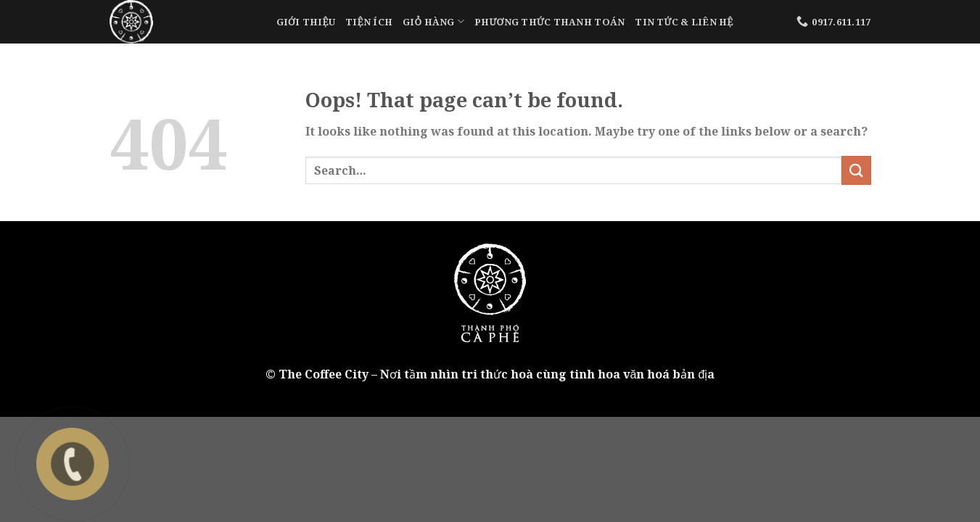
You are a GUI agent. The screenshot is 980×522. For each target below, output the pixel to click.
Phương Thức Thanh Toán (549, 22)
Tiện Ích (369, 22)
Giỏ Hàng (433, 21)
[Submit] (856, 170)
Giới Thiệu (306, 22)
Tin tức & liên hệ (684, 22)
